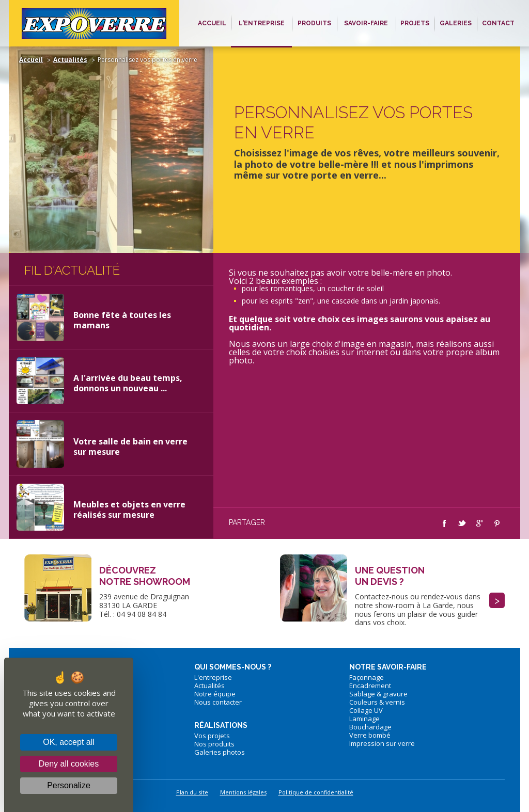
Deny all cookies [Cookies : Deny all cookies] (69, 764)
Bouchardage (370, 727)
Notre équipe (215, 694)
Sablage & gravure (378, 694)
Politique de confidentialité (316, 792)
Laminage (364, 719)
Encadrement (370, 686)
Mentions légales (243, 792)
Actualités (70, 60)
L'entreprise (213, 677)
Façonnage (367, 677)
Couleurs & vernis (377, 702)
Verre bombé (370, 735)
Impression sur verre (382, 743)
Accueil (31, 60)
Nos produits (214, 744)
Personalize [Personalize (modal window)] (69, 785)
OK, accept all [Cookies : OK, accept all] (69, 742)
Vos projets (212, 736)
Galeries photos (220, 752)
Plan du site (192, 792)
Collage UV (366, 710)
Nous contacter (218, 702)
